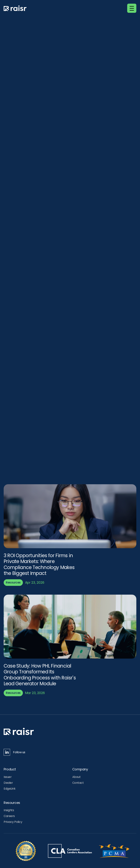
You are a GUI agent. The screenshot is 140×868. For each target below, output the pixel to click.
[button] (132, 8)
